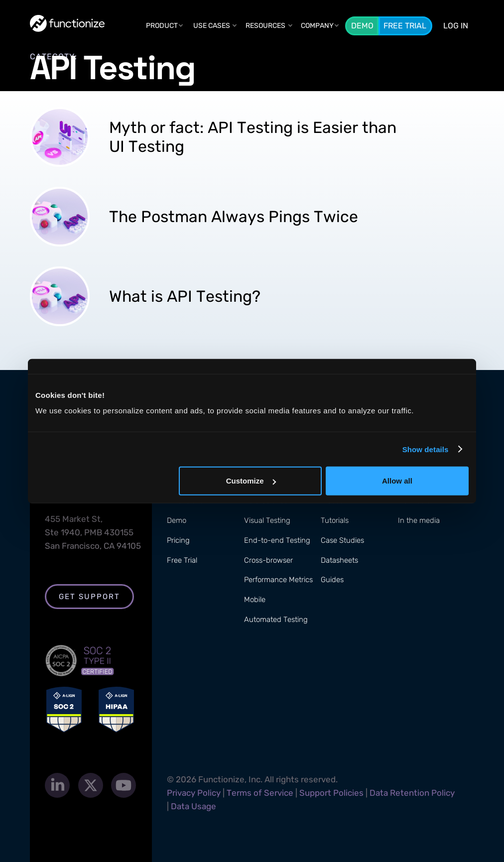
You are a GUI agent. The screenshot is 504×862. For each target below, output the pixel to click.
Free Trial (405, 26)
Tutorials (335, 520)
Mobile (255, 600)
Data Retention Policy (412, 793)
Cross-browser (268, 560)
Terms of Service (260, 793)
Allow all (397, 481)
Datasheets (339, 560)
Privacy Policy (194, 793)
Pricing (178, 540)
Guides (332, 580)
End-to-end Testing (277, 540)
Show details (426, 449)
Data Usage (193, 806)
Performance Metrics (278, 580)
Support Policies (331, 793)
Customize (251, 481)
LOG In (456, 26)
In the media (419, 520)
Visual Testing (267, 520)
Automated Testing (276, 619)
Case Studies (342, 540)
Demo (362, 26)
